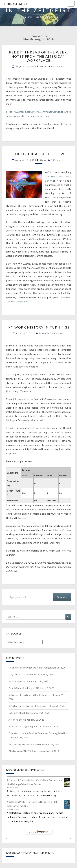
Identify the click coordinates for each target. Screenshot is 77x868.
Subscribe (62, 597)
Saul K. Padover (14, 810)
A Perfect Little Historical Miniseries (28, 706)
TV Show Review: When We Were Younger (30, 668)
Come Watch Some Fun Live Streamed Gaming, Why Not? (38, 733)
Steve (43, 66)
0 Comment (58, 160)
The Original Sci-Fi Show (38, 154)
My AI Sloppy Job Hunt (20, 681)
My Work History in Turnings (39, 327)
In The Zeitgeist (15, 4)
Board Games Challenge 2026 (24, 688)
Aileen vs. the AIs (17, 720)
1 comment (58, 66)
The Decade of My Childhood (23, 751)
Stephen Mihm (14, 788)
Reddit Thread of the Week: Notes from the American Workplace (39, 56)
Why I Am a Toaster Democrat (24, 674)
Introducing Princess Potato (24, 744)
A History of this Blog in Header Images (29, 695)
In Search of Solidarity (20, 713)
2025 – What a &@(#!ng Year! (23, 726)
